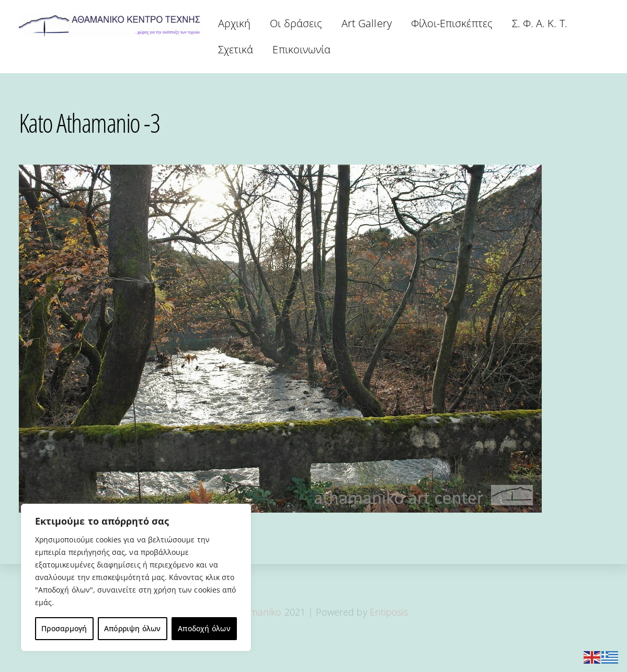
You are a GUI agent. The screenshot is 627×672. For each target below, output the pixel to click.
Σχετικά (236, 49)
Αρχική (234, 23)
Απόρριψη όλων (133, 628)
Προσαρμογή (64, 628)
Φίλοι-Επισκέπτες (452, 23)
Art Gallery (367, 23)
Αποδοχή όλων (204, 628)
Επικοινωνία (301, 49)
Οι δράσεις (296, 23)
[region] (136, 577)
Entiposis (389, 612)
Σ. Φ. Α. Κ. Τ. (540, 23)
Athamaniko (257, 612)
